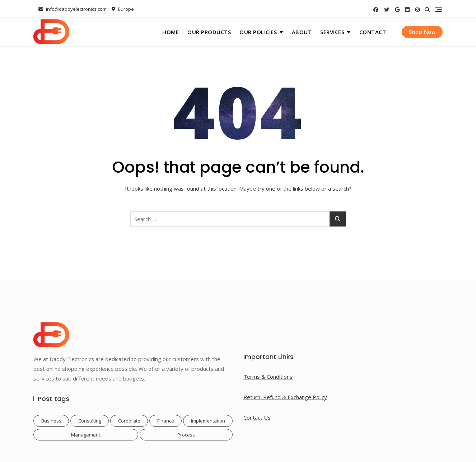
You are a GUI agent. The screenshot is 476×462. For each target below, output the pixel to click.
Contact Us (257, 417)
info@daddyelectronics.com (73, 9)
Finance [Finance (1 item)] (166, 421)
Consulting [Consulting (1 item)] (90, 421)
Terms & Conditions (268, 377)
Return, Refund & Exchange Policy (285, 397)
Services (332, 32)
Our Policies (258, 32)
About (302, 32)
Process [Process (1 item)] (186, 435)
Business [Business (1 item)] (51, 421)
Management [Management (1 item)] (86, 435)
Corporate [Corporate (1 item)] (129, 421)
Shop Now (422, 32)
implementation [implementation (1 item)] (208, 421)
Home (171, 32)
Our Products (209, 32)
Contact (373, 32)
